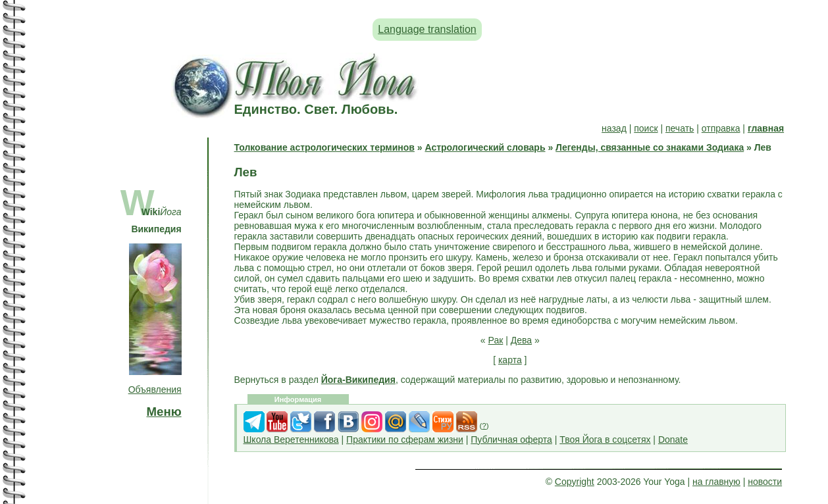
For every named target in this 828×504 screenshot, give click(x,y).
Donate (673, 440)
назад (614, 128)
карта (510, 360)
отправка (721, 128)
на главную (716, 482)
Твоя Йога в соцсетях (605, 440)
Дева (521, 340)
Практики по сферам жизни (405, 440)
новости (765, 482)
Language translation (427, 29)
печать (680, 128)
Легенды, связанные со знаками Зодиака (650, 147)
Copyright (575, 482)
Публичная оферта (511, 440)
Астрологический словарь (485, 147)
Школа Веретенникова (291, 440)
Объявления (155, 390)
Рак (496, 340)
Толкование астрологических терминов (324, 147)
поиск (646, 128)
